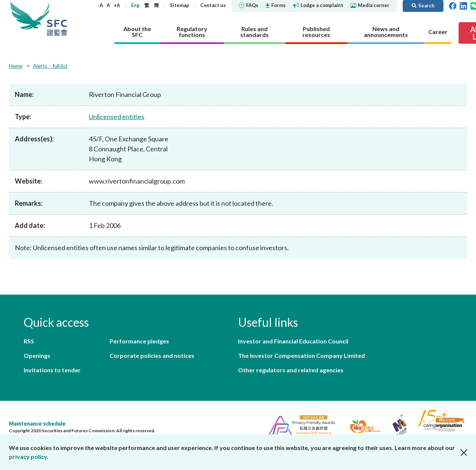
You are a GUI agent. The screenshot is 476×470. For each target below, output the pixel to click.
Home (16, 66)
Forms (276, 5)
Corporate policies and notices (152, 355)
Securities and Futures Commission (57, 18)
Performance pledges (139, 341)
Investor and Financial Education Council (293, 341)
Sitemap (180, 5)
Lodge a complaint (318, 5)
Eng (135, 5)
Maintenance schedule (37, 424)
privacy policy (28, 456)
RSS (29, 341)
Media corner (370, 5)
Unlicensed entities (117, 117)
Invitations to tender (52, 370)
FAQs (249, 5)
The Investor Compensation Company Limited (301, 355)
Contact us (213, 5)
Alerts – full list (50, 66)
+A (117, 5)
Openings (37, 355)
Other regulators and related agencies (291, 370)
